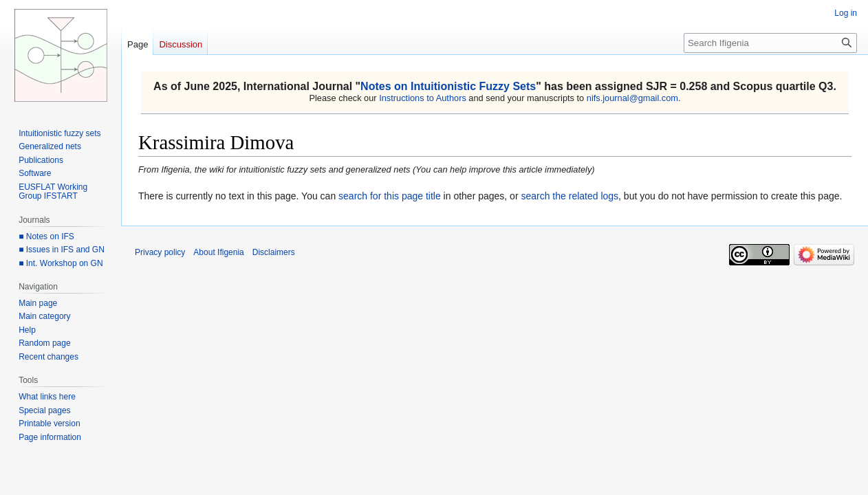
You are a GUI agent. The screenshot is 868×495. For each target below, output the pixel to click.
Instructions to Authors (423, 98)
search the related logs (569, 196)
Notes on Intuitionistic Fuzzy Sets (448, 86)
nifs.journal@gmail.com (632, 98)
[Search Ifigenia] (770, 43)
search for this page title (390, 196)
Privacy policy (160, 252)
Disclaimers (274, 252)
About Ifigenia (218, 252)
